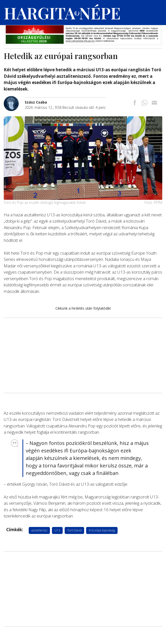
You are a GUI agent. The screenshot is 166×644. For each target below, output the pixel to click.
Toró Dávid (74, 530)
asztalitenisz (39, 530)
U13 (57, 530)
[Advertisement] (83, 355)
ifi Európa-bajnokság (102, 530)
